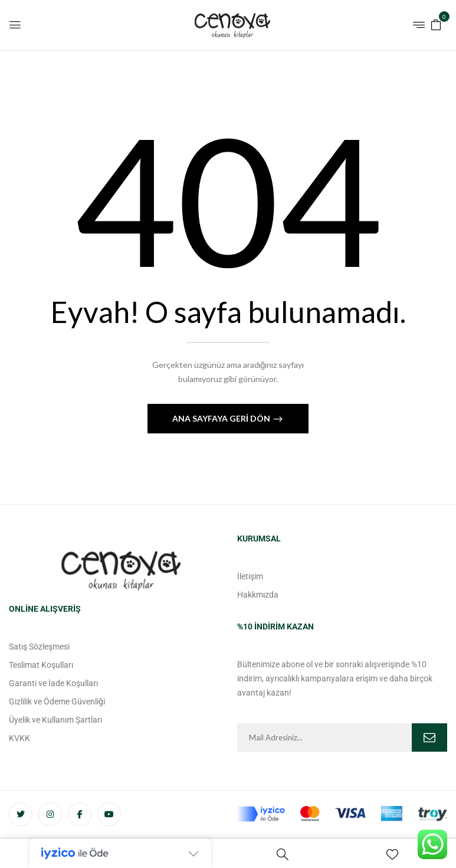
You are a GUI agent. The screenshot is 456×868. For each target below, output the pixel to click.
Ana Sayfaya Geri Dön (222, 418)
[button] (436, 24)
